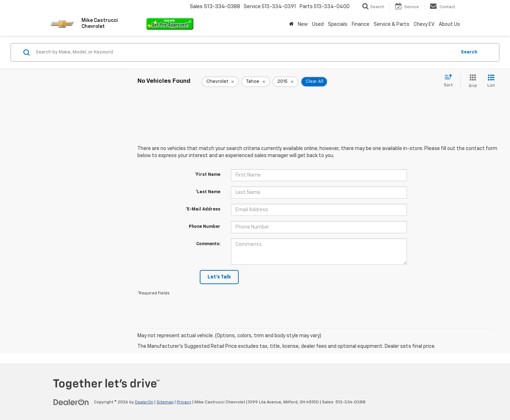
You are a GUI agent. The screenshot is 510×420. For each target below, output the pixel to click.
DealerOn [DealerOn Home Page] (144, 402)
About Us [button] (449, 24)
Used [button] (318, 24)
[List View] (491, 82)
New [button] (303, 24)
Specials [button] (338, 24)
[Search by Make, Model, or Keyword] (245, 52)
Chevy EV (424, 24)
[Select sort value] (450, 81)
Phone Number (205, 227)
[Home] (291, 24)
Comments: (208, 244)
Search (469, 52)
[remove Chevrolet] (220, 82)
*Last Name (208, 192)
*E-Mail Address (203, 209)
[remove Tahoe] (256, 82)
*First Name (208, 175)
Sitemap (165, 402)
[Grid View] (471, 82)
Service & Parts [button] (392, 24)
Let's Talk (219, 277)
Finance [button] (361, 24)
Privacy (184, 402)
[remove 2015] (285, 82)
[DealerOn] (71, 402)
